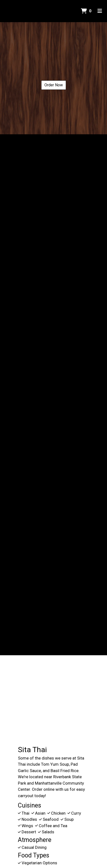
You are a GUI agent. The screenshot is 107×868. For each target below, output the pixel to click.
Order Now (54, 85)
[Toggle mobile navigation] (100, 11)
